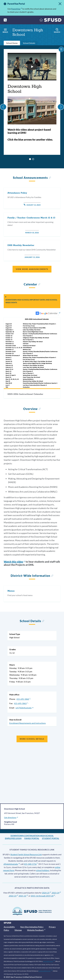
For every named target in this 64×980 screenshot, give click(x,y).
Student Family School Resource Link (26, 854)
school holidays (43, 870)
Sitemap (18, 930)
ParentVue (17, 9)
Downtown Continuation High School (32, 836)
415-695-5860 (24, 699)
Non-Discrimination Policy (32, 927)
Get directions (11, 817)
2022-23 (13, 896)
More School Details (32, 739)
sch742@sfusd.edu (24, 708)
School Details (29, 43)
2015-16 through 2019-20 (43, 896)
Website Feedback (36, 930)
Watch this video (14, 562)
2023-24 (56, 893)
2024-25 (47, 893)
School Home (12, 43)
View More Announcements (32, 269)
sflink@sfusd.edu (12, 864)
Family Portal (32, 838)
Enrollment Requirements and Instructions (28, 723)
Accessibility (9, 927)
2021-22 (23, 896)
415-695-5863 (21, 703)
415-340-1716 (31, 864)
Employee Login (13, 838)
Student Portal (51, 838)
